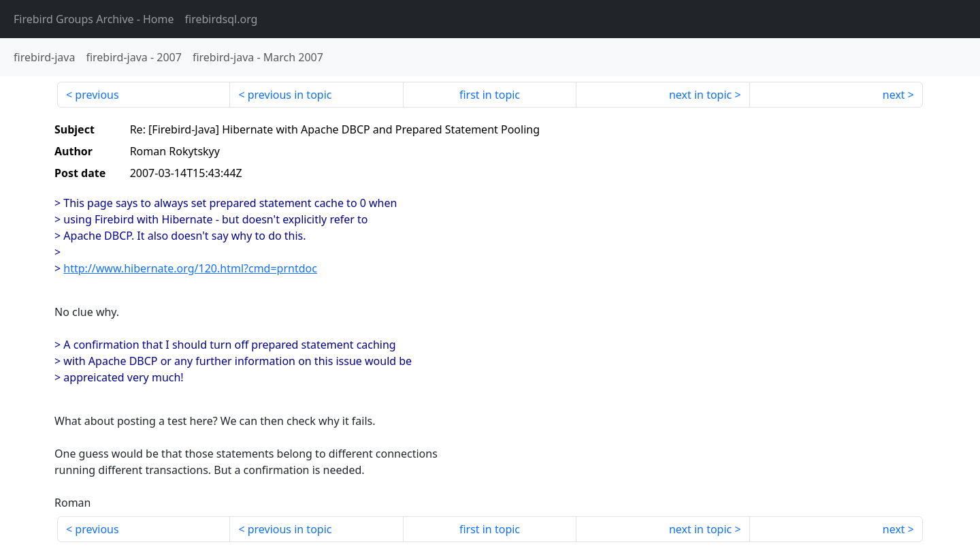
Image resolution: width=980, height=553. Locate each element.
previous (97, 95)
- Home (94, 19)
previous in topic (290, 95)
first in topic (490, 95)
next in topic (700, 95)
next (894, 95)
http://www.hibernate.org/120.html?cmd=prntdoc (190, 268)
